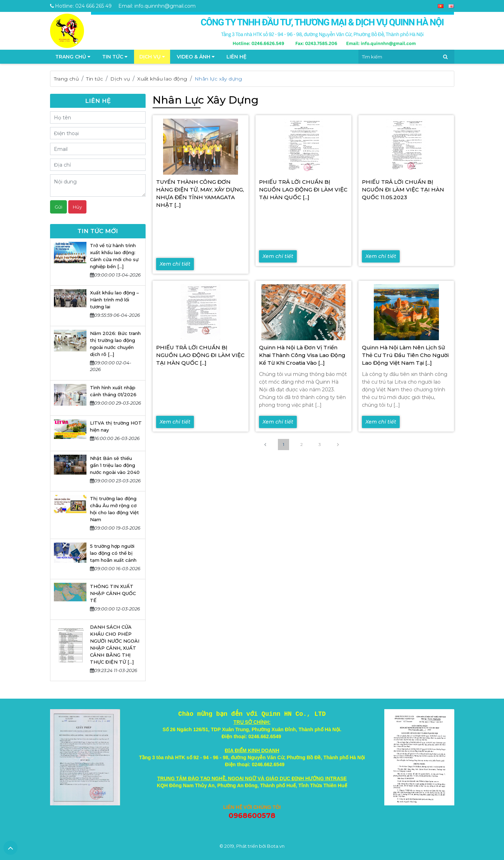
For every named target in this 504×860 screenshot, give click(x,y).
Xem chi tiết (175, 264)
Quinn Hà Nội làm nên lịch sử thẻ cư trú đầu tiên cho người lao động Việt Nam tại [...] (405, 355)
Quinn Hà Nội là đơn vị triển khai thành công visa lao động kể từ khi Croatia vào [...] (302, 355)
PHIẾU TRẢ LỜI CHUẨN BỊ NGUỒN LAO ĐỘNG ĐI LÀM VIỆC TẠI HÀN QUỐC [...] (303, 190)
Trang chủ (66, 79)
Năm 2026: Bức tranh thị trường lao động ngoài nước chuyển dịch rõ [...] (115, 344)
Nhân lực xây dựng (218, 79)
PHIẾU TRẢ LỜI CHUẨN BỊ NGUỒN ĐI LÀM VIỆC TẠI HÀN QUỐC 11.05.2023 (403, 190)
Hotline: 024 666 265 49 (81, 6)
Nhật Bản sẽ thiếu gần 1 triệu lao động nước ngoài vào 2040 (115, 465)
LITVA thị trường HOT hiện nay (116, 426)
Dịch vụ (152, 57)
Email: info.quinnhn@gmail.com (157, 6)
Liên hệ (236, 57)
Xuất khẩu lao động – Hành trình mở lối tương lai (114, 300)
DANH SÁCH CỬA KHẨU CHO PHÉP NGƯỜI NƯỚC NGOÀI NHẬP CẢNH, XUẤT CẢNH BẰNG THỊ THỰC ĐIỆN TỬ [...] (115, 644)
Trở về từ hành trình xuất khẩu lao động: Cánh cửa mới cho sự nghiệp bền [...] (114, 256)
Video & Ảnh (196, 57)
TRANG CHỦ (73, 57)
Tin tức (115, 57)
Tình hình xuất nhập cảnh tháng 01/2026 (113, 391)
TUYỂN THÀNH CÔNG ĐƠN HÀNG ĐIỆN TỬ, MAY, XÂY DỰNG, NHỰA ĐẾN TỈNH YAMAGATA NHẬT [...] (200, 193)
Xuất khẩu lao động (162, 79)
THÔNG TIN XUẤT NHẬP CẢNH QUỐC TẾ (113, 593)
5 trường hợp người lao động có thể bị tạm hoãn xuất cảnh (113, 553)
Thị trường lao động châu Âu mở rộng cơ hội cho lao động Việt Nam (114, 509)
